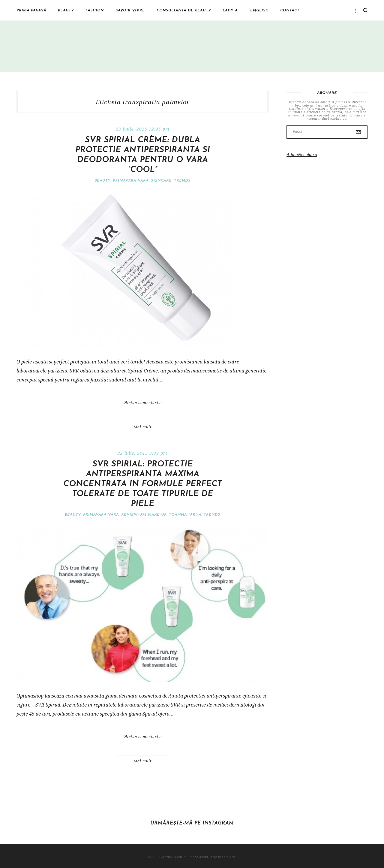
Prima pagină (31, 11)
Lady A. (231, 11)
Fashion (95, 11)
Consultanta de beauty (184, 11)
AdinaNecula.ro (302, 154)
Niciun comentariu (142, 403)
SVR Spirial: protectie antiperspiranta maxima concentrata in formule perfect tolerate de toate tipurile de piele (143, 484)
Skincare (161, 181)
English (259, 11)
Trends (182, 181)
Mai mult (143, 427)
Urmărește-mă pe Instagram (192, 823)
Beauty (66, 11)
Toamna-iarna (185, 515)
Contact (290, 11)
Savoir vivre (130, 11)
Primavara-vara (131, 181)
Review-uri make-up (144, 515)
